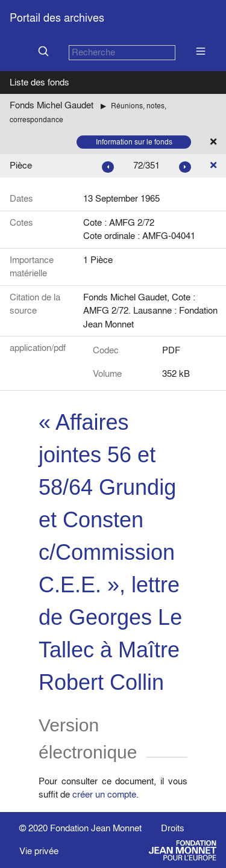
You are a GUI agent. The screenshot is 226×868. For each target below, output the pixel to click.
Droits (173, 828)
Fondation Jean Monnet (96, 828)
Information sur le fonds (134, 142)
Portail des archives (57, 18)
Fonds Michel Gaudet (52, 105)
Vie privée (39, 851)
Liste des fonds (39, 82)
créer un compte (104, 794)
